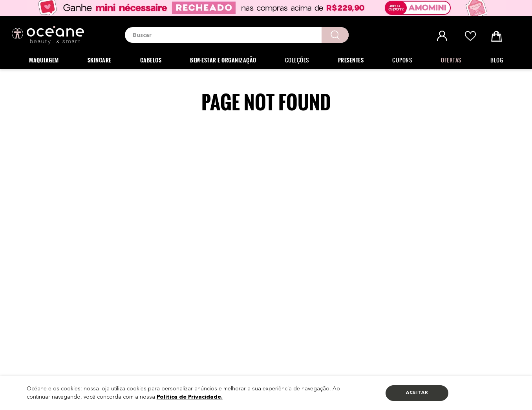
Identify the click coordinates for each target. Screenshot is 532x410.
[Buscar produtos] (335, 35)
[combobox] (237, 35)
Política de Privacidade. (190, 397)
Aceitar (417, 393)
